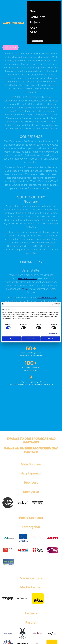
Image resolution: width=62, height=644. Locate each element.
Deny (11, 339)
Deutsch (35, 41)
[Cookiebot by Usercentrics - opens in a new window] (53, 304)
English (41, 41)
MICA (25, 289)
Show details (53, 334)
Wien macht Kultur (27, 278)
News (33, 11)
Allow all (51, 339)
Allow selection (31, 339)
